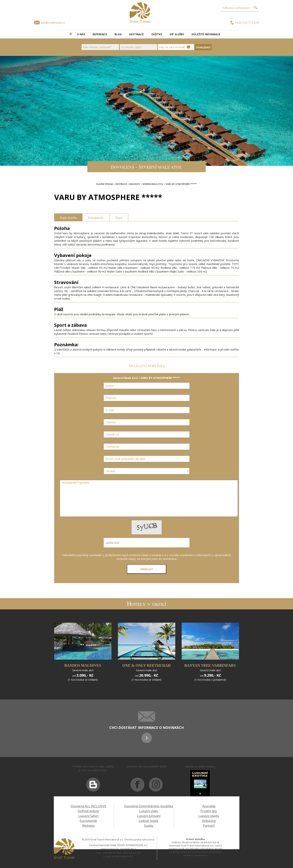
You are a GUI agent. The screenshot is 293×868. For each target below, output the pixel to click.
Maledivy (135, 184)
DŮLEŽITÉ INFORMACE (206, 34)
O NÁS (81, 34)
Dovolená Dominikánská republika (149, 806)
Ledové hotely (149, 821)
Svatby (149, 826)
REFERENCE (100, 34)
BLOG (118, 34)
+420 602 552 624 (112, 853)
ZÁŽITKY (157, 34)
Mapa (119, 217)
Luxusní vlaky (149, 811)
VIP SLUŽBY (177, 34)
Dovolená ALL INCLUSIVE (88, 806)
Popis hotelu (68, 217)
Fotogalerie (96, 217)
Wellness (88, 826)
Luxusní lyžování (149, 816)
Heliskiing (209, 821)
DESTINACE (136, 34)
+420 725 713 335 (247, 23)
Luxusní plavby (209, 816)
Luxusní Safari (88, 816)
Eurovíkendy (88, 821)
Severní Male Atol (153, 184)
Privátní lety (209, 811)
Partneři (209, 826)
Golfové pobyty (88, 811)
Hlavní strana (105, 184)
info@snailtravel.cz (53, 23)
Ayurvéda (209, 806)
